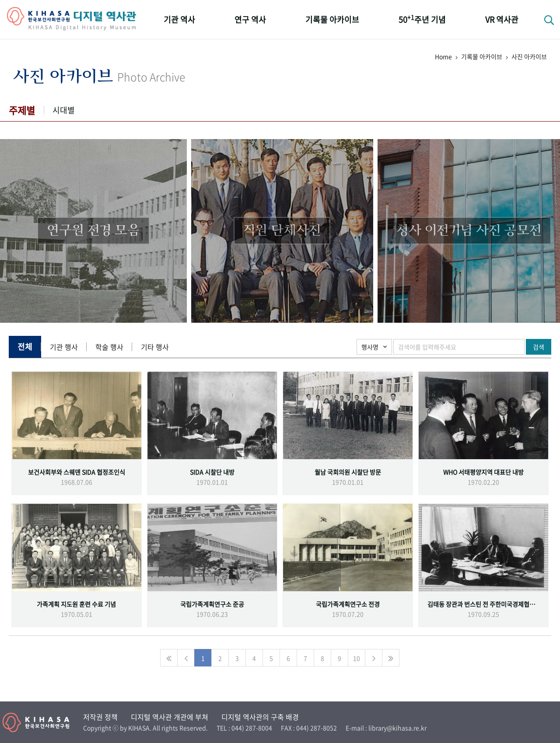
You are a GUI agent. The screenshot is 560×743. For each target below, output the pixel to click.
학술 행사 (109, 347)
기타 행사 (155, 347)
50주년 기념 (422, 19)
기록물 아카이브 (332, 19)
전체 (25, 347)
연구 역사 (250, 19)
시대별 (64, 110)
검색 (539, 347)
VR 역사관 (502, 19)
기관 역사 (179, 19)
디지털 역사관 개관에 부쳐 (170, 717)
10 (357, 658)
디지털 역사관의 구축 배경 (260, 717)
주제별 (22, 110)
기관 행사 (64, 347)
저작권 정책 (100, 717)
